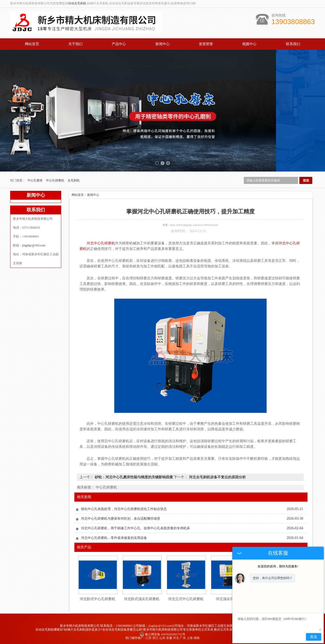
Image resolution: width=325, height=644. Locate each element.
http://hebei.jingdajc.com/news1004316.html (194, 225)
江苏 (149, 638)
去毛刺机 (74, 180)
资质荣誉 (206, 44)
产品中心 (119, 44)
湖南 (197, 638)
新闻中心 (162, 44)
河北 (176, 638)
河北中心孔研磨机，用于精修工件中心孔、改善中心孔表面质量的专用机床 (135, 528)
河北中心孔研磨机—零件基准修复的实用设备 (114, 538)
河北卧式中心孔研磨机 (97, 599)
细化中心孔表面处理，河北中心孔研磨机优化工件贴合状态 (124, 509)
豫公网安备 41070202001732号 (162, 634)
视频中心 (249, 44)
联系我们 (293, 44)
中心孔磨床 (35, 180)
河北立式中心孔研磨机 (186, 599)
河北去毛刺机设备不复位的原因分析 (217, 477)
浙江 (155, 638)
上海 (190, 638)
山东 (162, 638)
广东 (183, 638)
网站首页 (32, 44)
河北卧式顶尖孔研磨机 (142, 599)
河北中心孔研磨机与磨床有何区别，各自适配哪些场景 (121, 519)
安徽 (169, 638)
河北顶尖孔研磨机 (230, 599)
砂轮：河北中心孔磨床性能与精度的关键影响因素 (134, 477)
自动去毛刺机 (77, 3)
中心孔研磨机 (55, 180)
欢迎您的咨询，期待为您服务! (278, 566)
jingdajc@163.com (34, 245)
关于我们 (75, 44)
